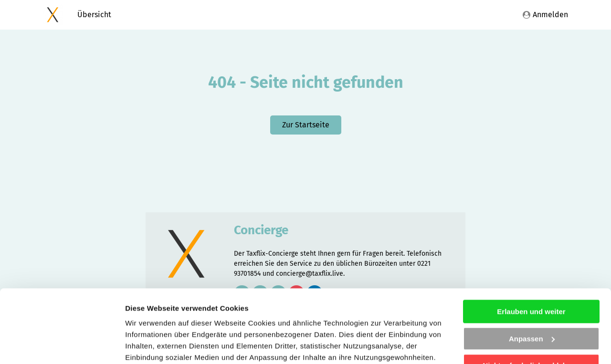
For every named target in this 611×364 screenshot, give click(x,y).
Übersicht (94, 15)
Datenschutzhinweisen (197, 319)
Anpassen (532, 265)
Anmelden (545, 15)
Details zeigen (149, 345)
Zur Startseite (306, 125)
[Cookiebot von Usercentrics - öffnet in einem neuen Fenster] (62, 345)
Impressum (286, 319)
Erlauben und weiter (531, 239)
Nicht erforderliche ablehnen (531, 293)
